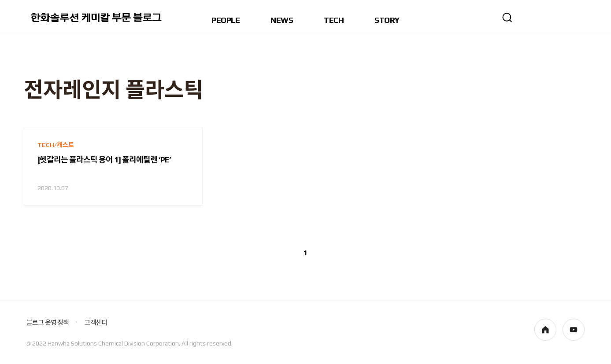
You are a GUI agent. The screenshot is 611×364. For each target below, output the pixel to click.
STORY (387, 20)
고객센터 (96, 322)
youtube (574, 330)
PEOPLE (226, 20)
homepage (545, 330)
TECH (334, 20)
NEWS (282, 20)
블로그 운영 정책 (48, 322)
